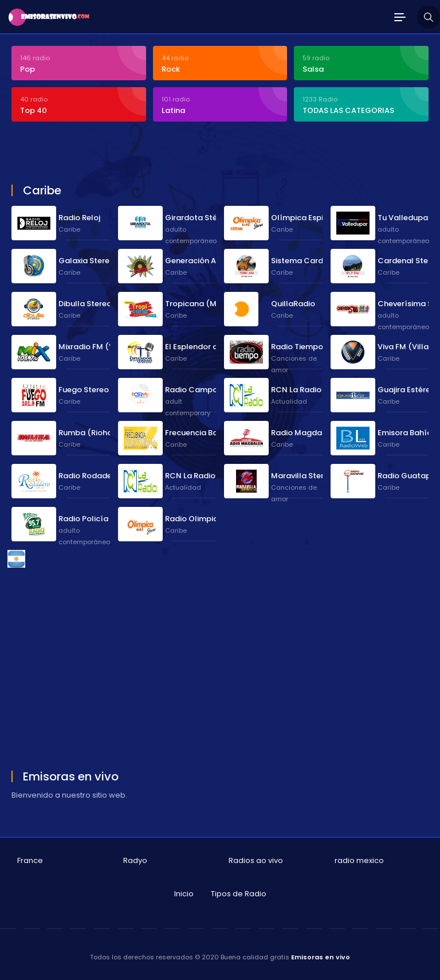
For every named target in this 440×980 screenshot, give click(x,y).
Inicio (184, 894)
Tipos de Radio (239, 894)
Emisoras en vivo (321, 957)
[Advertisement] (146, 154)
